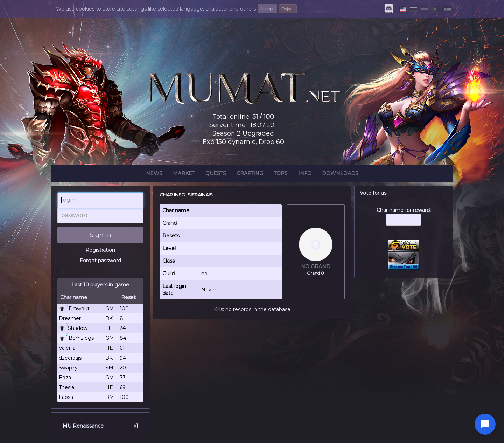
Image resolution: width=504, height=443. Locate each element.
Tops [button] (281, 174)
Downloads (340, 174)
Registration (100, 250)
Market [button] (184, 174)
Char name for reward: (404, 220)
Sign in (100, 235)
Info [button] (305, 174)
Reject (288, 9)
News (154, 174)
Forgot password (100, 261)
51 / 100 (263, 117)
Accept (267, 9)
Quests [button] (216, 174)
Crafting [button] (250, 174)
